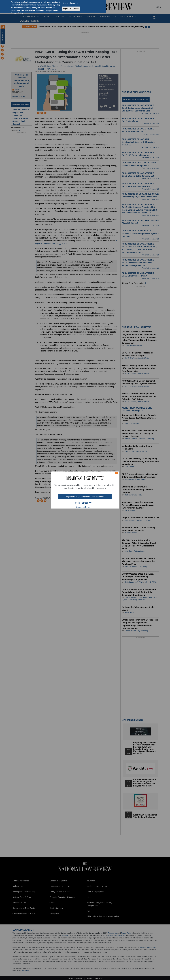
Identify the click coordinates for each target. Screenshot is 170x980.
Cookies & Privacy (84, 507)
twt (80, 503)
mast (83, 503)
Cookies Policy (17, 13)
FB (76, 503)
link (87, 503)
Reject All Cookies (71, 9)
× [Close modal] (116, 473)
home (90, 503)
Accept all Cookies (70, 3)
